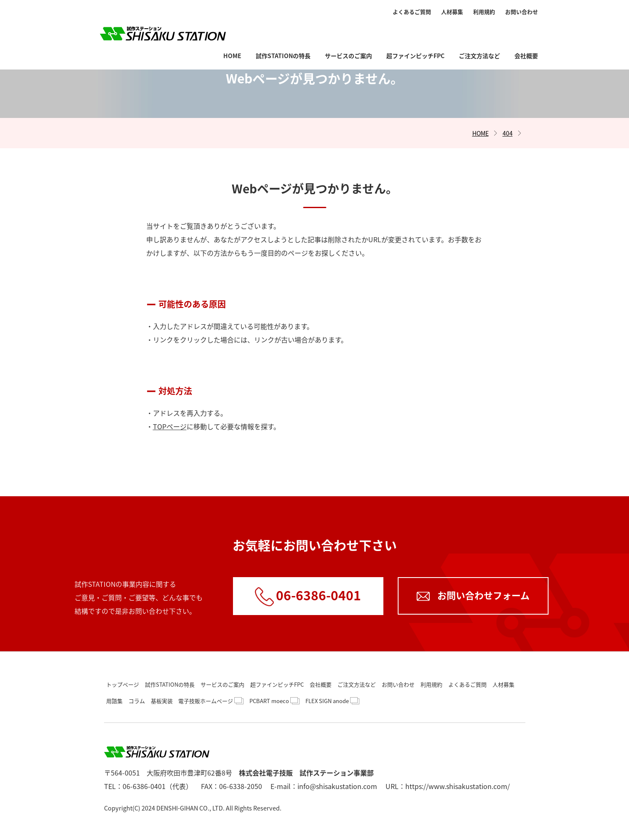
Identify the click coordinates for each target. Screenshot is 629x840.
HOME (232, 31)
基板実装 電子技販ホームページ (192, 701)
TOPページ (170, 426)
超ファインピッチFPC (415, 31)
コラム (137, 701)
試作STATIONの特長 (283, 31)
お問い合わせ (522, 12)
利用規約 (484, 12)
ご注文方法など (479, 31)
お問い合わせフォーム (483, 595)
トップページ (123, 684)
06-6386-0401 (319, 595)
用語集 (114, 701)
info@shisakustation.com (337, 786)
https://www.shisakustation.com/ (458, 786)
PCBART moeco (269, 701)
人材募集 (452, 12)
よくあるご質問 (412, 12)
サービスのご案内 (348, 31)
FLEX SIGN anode (327, 701)
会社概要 (526, 31)
